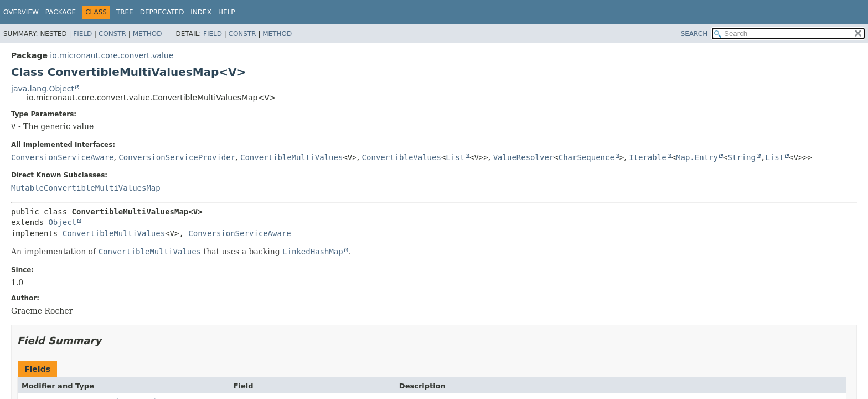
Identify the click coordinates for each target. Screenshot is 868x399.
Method (148, 34)
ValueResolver (524, 157)
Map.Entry (697, 157)
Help (227, 12)
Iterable (647, 157)
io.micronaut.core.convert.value (112, 55)
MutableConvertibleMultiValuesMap (86, 188)
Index (201, 12)
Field (82, 34)
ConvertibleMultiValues (291, 157)
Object (62, 222)
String (742, 157)
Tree (125, 12)
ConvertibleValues (402, 157)
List (455, 157)
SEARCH (694, 34)
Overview (21, 12)
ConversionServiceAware (62, 157)
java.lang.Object (43, 89)
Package (61, 12)
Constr (112, 34)
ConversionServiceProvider (177, 157)
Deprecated (162, 12)
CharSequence (587, 157)
